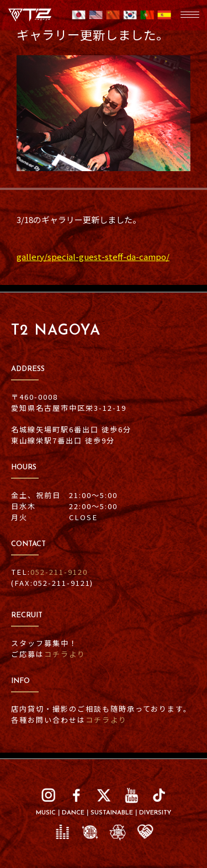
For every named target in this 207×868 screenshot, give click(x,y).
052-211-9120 (59, 572)
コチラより (65, 654)
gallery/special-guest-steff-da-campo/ (93, 256)
